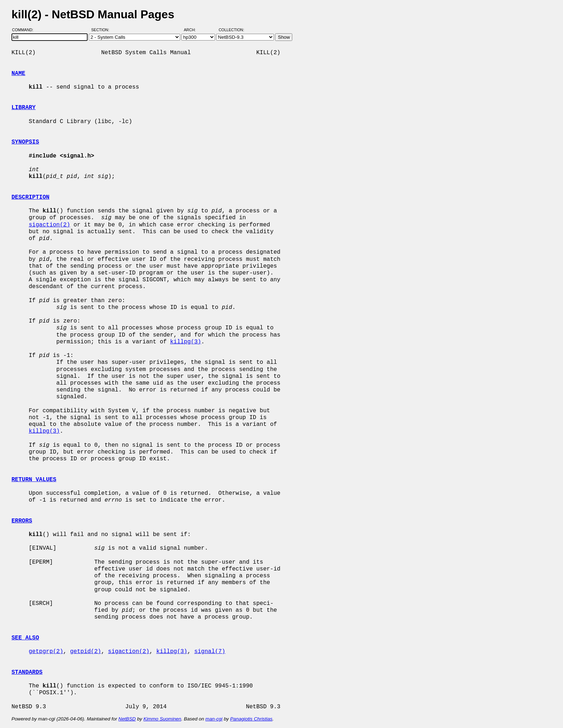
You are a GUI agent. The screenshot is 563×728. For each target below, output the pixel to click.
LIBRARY (24, 108)
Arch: (193, 30)
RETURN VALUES (34, 480)
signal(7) (210, 652)
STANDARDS (27, 672)
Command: (25, 30)
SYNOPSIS (25, 142)
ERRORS (22, 521)
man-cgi (214, 719)
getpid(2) (85, 652)
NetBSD (127, 719)
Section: (102, 30)
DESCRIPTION (31, 197)
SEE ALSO (25, 638)
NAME (18, 74)
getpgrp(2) (46, 652)
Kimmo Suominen (162, 719)
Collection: (231, 30)
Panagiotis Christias (251, 719)
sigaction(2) (49, 225)
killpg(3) (186, 342)
